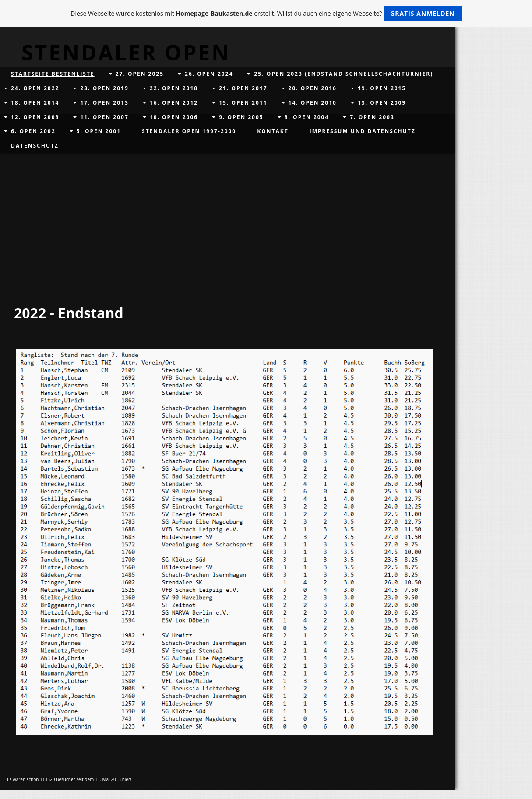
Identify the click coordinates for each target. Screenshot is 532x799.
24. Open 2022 (35, 88)
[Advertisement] (224, 233)
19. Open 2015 (382, 88)
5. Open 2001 (99, 131)
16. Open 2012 (174, 103)
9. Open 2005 (241, 117)
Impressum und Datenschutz (363, 131)
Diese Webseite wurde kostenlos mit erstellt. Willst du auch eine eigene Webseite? (266, 13)
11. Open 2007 (104, 117)
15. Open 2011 (243, 103)
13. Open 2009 (382, 103)
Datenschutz (35, 146)
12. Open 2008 (35, 117)
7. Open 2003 (372, 117)
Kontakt (273, 131)
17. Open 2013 (104, 103)
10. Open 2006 (174, 117)
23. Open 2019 (104, 88)
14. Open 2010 (313, 103)
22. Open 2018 (174, 88)
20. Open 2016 (313, 88)
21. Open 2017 (243, 88)
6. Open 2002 (33, 131)
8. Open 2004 (307, 117)
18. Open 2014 (35, 103)
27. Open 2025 (140, 74)
